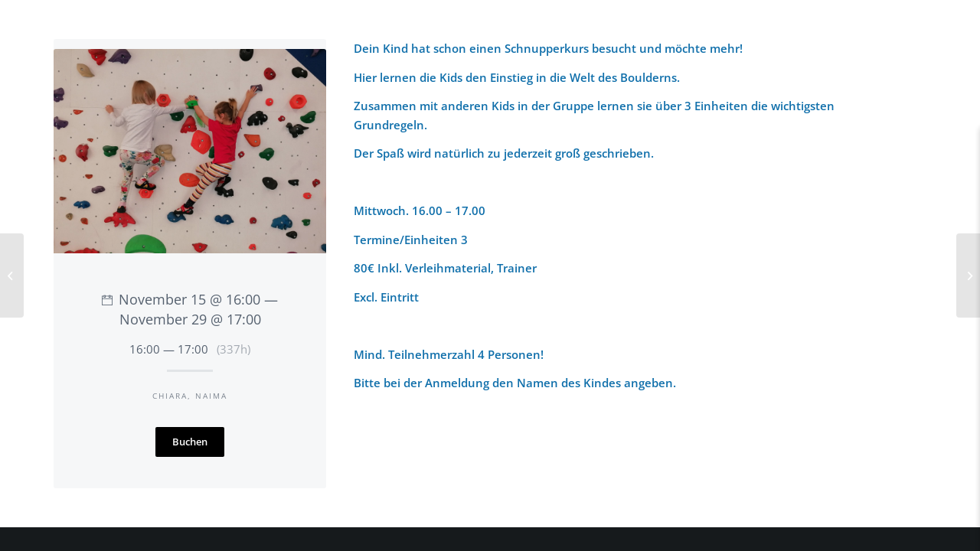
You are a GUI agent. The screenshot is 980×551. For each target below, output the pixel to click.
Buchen (190, 442)
